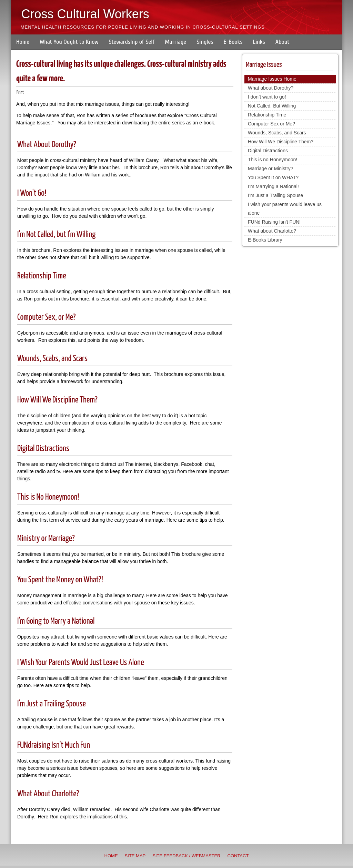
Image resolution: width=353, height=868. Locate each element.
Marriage (175, 42)
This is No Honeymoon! (48, 497)
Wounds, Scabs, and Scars (52, 359)
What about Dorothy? (271, 88)
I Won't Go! (32, 193)
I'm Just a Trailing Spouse (52, 704)
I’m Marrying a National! (273, 186)
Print (20, 93)
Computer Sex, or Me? (47, 317)
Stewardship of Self (132, 42)
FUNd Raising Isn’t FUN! (274, 222)
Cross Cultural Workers (85, 14)
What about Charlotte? (272, 231)
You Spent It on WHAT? (273, 177)
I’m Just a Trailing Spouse (275, 195)
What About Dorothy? (47, 145)
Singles (205, 42)
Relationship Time (42, 276)
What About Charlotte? (48, 794)
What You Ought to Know (69, 42)
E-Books (233, 42)
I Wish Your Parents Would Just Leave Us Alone (81, 663)
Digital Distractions (43, 449)
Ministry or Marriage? (46, 539)
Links (259, 42)
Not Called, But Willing (272, 106)
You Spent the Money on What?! (60, 580)
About (283, 42)
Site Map (135, 856)
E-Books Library (265, 240)
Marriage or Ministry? (270, 169)
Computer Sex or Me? (271, 124)
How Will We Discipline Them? (57, 400)
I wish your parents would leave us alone (285, 209)
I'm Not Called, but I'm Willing (57, 235)
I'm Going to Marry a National (56, 621)
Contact (238, 856)
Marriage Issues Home (272, 79)
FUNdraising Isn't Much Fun (54, 745)
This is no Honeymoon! (273, 160)
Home (23, 42)
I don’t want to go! (267, 97)
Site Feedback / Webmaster (186, 856)
